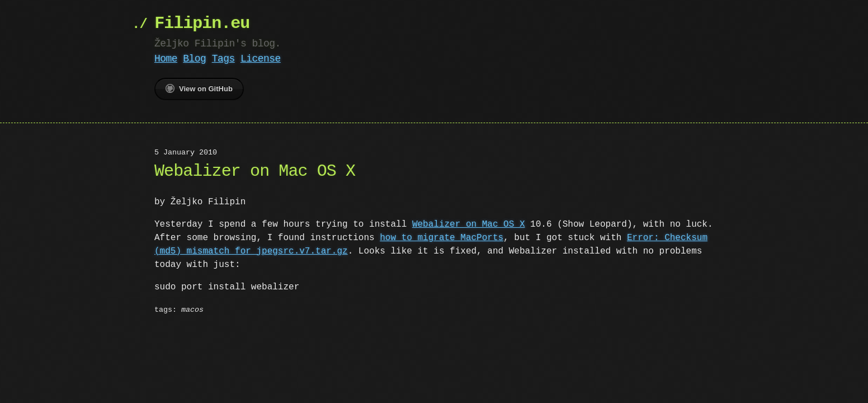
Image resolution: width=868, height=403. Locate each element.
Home (166, 59)
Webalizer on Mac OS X (469, 224)
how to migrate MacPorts (442, 238)
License (261, 59)
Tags (223, 59)
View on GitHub (199, 88)
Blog (194, 59)
